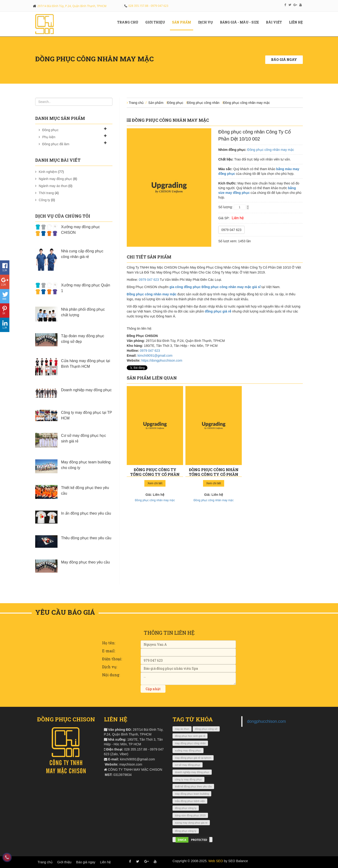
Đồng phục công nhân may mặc (246, 103)
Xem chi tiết (155, 483)
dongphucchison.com (267, 721)
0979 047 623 (231, 230)
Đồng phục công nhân (203, 103)
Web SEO (216, 861)
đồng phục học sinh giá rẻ (190, 736)
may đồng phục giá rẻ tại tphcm (193, 758)
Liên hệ (298, 22)
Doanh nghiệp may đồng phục (86, 390)
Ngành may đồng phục (55, 179)
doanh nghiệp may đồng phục (192, 772)
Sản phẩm (183, 22)
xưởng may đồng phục (188, 751)
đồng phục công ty (186, 808)
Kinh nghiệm (48, 172)
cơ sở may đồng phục (188, 765)
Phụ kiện (49, 137)
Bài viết (276, 22)
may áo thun (182, 729)
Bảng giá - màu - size (241, 22)
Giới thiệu (64, 862)
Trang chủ (129, 22)
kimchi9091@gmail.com (155, 356)
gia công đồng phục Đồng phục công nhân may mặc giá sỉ (215, 287)
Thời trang (46, 193)
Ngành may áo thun (53, 186)
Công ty (44, 200)
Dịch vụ (207, 22)
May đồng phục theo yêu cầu (85, 562)
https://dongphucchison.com (162, 360)
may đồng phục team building (192, 794)
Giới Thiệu (157, 22)
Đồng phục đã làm (56, 144)
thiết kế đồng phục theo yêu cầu (193, 786)
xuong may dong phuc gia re (191, 823)
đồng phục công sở (206, 729)
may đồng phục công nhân (190, 743)
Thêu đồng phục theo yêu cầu (86, 538)
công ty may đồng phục (188, 779)
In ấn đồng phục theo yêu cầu (86, 513)
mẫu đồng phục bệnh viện (190, 801)
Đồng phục (50, 130)
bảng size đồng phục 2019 (190, 815)
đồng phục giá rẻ (218, 311)
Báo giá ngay (284, 60)
